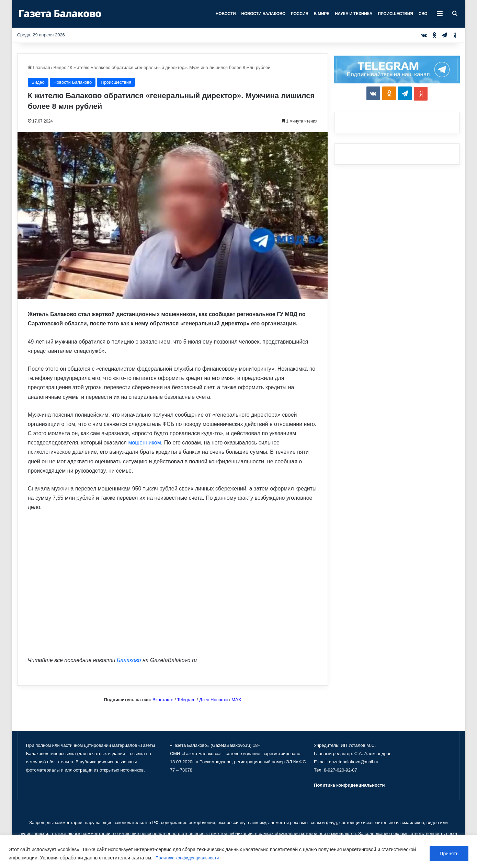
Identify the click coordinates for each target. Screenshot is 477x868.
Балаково (129, 660)
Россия (300, 14)
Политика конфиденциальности (191, 858)
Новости (226, 14)
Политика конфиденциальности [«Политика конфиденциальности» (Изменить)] (349, 785)
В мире (322, 14)
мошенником (144, 443)
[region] (239, 852)
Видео (60, 67)
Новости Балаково (263, 14)
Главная (39, 67)
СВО (423, 14)
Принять (449, 854)
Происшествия (395, 14)
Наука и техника (354, 14)
